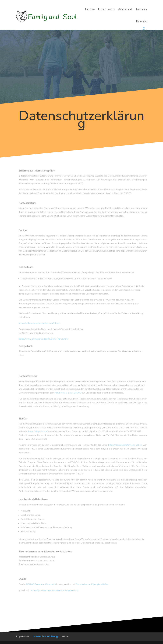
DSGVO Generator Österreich (41, 585)
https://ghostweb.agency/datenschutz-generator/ (54, 591)
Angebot (125, 9)
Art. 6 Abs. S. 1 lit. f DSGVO (68, 394)
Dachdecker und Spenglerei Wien (92, 585)
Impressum (23, 637)
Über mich (106, 9)
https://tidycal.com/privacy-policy (125, 447)
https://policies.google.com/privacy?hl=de (39, 326)
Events (141, 21)
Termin (141, 9)
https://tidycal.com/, (38, 434)
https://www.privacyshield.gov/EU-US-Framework (43, 341)
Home (90, 9)
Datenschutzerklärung (45, 637)
